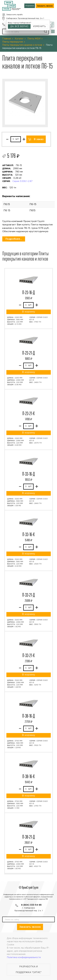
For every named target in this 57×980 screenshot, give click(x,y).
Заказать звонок (45, 6)
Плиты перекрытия (13, 42)
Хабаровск (12, 18)
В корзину (28, 312)
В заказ (39, 139)
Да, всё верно (19, 26)
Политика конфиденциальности (24, 957)
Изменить (39, 26)
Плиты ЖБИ (34, 39)
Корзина (30, 6)
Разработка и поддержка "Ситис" (29, 970)
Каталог (19, 39)
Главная (7, 39)
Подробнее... (14, 239)
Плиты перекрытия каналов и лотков (22, 45)
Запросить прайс (15, 15)
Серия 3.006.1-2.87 (22, 181)
